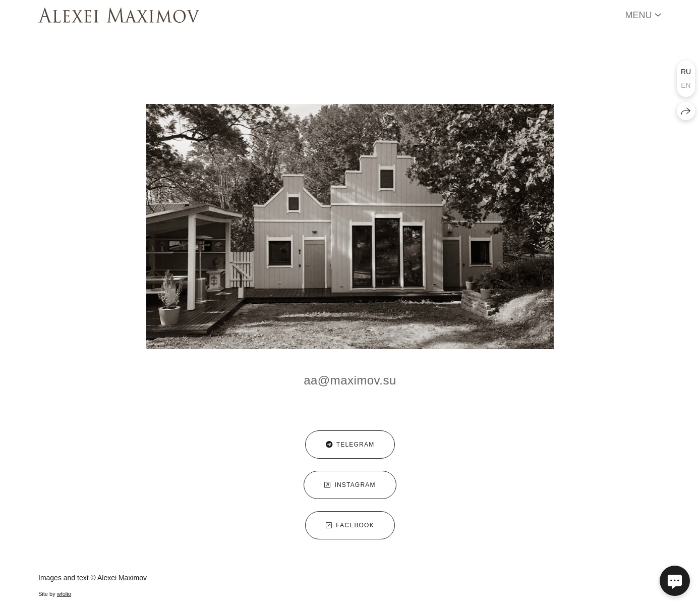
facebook (350, 525)
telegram (350, 445)
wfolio (64, 594)
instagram (350, 485)
